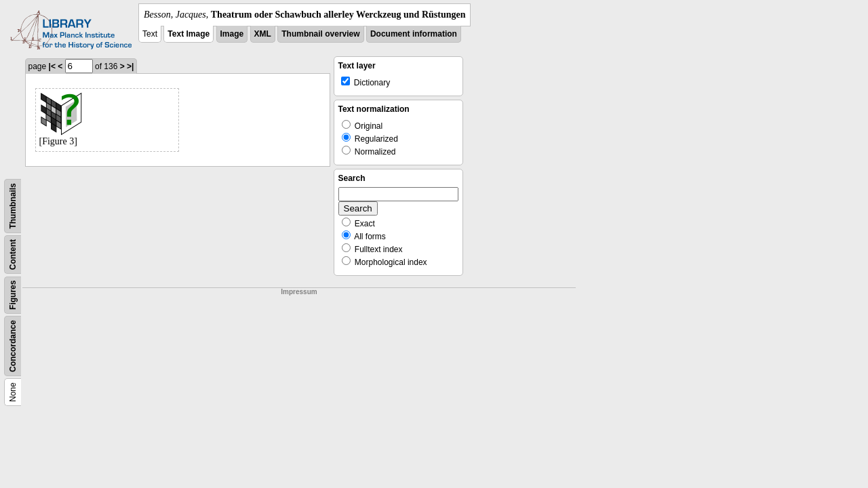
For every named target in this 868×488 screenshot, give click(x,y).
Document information (414, 34)
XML (263, 34)
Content (13, 255)
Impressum (299, 292)
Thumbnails (13, 206)
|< (52, 66)
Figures (13, 295)
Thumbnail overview (320, 34)
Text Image (189, 34)
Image (232, 34)
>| (130, 66)
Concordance (13, 346)
